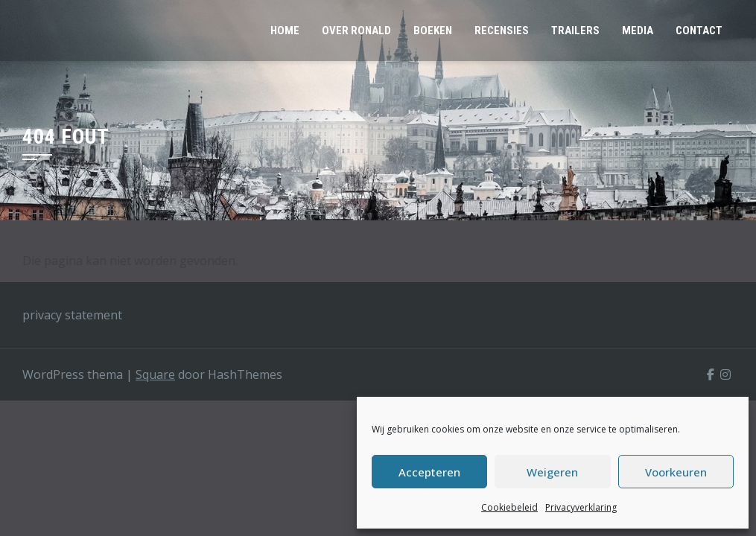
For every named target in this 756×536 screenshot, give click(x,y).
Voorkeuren (676, 472)
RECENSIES (502, 31)
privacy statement (72, 315)
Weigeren (552, 472)
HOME (285, 31)
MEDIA (638, 31)
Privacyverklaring (581, 507)
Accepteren (429, 472)
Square (155, 374)
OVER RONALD (356, 31)
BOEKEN (433, 31)
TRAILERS (575, 31)
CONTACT (699, 31)
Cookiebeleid (509, 507)
